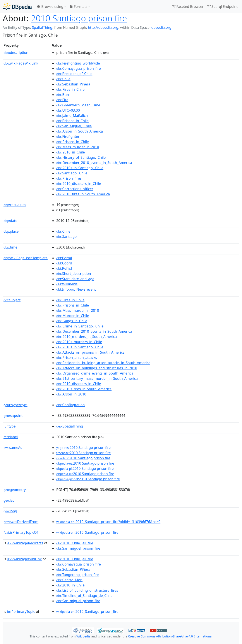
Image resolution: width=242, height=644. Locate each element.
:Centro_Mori (69, 580)
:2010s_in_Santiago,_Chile (80, 168)
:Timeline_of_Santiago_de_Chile (84, 596)
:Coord (64, 263)
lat (9, 500)
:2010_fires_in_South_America (83, 194)
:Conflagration (70, 405)
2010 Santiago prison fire (79, 18)
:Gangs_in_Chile (72, 321)
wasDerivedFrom (21, 522)
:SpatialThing (70, 426)
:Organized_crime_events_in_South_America (95, 373)
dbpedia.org (161, 27)
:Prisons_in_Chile (72, 121)
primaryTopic (21, 612)
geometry (15, 490)
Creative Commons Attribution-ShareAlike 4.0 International (170, 636)
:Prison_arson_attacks (77, 358)
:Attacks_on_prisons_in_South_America (90, 352)
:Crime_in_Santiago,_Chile (80, 326)
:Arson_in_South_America (80, 131)
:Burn (63, 95)
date (10, 221)
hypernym (15, 405)
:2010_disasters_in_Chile (79, 184)
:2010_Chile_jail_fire (75, 543)
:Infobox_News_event (76, 289)
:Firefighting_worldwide (78, 63)
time (10, 247)
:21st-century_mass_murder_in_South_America (97, 378)
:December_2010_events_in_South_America (94, 163)
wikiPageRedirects (25, 543)
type (10, 426)
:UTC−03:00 (68, 110)
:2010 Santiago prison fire (83, 448)
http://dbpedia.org (103, 27)
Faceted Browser (188, 7)
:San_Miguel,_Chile (74, 126)
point (13, 416)
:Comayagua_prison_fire (79, 68)
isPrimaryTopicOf (21, 532)
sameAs (13, 448)
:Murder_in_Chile (73, 316)
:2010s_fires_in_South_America (84, 389)
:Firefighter (68, 136)
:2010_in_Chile (70, 152)
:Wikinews (67, 284)
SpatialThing (42, 27)
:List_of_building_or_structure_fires (87, 590)
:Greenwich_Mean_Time (78, 105)
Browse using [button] (50, 7)
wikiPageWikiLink (21, 63)
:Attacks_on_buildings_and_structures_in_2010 (97, 368)
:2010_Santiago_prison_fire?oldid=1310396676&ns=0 (108, 522)
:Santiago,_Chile (72, 173)
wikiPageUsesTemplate (26, 258)
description (16, 53)
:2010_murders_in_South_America (87, 337)
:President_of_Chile (74, 74)
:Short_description (74, 274)
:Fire (62, 100)
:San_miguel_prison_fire (78, 548)
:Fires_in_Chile (70, 89)
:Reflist (64, 268)
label (11, 437)
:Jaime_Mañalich (72, 116)
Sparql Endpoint (222, 7)
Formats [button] (78, 7)
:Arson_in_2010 (71, 394)
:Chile (63, 79)
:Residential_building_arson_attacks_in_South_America (103, 363)
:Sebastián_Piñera (73, 84)
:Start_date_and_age (75, 279)
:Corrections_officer (75, 189)
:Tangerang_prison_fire (78, 575)
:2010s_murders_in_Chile (79, 342)
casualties (15, 205)
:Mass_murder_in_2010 (78, 147)
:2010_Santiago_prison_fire (87, 532)
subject (12, 300)
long (10, 511)
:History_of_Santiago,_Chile (81, 157)
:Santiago (66, 237)
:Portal (64, 258)
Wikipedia (83, 636)
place (11, 231)
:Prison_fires (69, 178)
